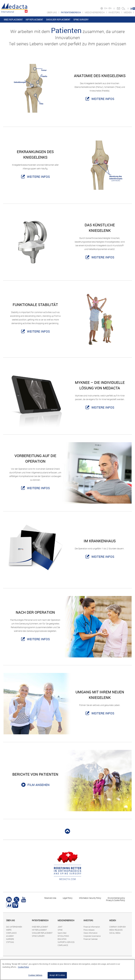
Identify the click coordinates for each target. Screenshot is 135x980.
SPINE (60, 930)
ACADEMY (10, 936)
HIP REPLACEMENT (34, 19)
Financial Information (92, 927)
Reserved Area (50, 898)
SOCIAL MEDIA (115, 933)
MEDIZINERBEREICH (95, 12)
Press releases (89, 930)
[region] (67, 970)
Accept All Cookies (57, 975)
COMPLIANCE (11, 933)
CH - (106, 8)
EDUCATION (62, 939)
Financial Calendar (91, 939)
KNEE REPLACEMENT (13, 19)
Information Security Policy (90, 898)
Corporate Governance (92, 936)
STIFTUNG (10, 942)
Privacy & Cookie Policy (116, 900)
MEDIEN (128, 12)
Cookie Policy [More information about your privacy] (23, 967)
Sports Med (62, 933)
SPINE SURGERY (81, 19)
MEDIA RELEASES (116, 930)
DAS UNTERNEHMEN (14, 927)
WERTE (9, 930)
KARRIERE (10, 939)
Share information (90, 933)
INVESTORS (114, 12)
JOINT (60, 927)
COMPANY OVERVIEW (118, 927)
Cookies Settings (35, 975)
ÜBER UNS (52, 12)
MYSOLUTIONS (63, 936)
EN (110, 8)
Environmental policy (116, 898)
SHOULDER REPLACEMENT (58, 19)
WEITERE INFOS (103, 99)
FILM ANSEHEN (38, 785)
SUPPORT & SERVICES (66, 942)
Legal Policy (68, 898)
